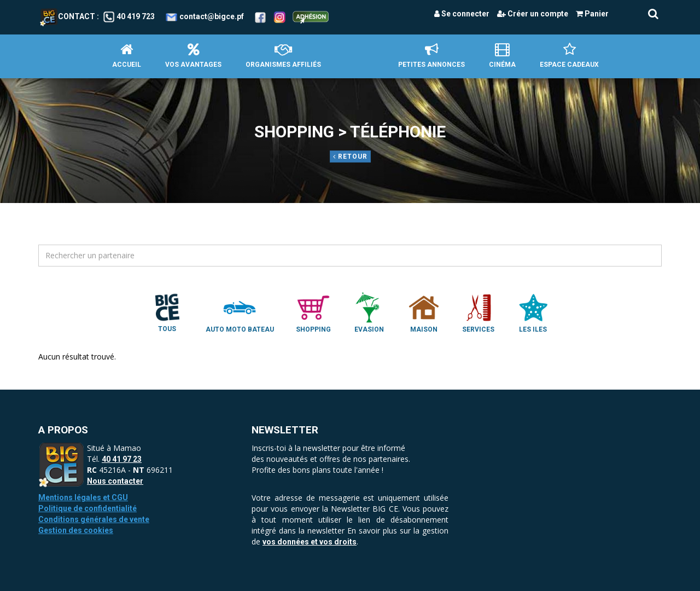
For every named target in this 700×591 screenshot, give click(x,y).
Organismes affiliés (283, 56)
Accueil (127, 56)
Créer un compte (533, 14)
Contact (68, 16)
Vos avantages (193, 56)
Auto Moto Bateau (240, 312)
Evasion (369, 312)
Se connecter (462, 14)
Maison (424, 312)
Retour (350, 157)
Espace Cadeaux (569, 56)
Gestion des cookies (76, 530)
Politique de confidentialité (87, 508)
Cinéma (502, 56)
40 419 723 (136, 16)
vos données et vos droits (310, 542)
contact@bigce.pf (212, 16)
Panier (592, 14)
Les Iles (533, 312)
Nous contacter (115, 481)
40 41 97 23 (122, 459)
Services (479, 312)
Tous (167, 312)
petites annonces (431, 56)
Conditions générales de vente (94, 519)
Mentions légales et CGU (83, 497)
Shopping (313, 312)
